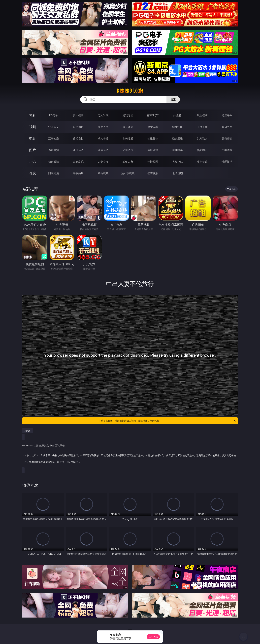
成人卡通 (103, 138)
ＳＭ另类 (227, 127)
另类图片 (227, 150)
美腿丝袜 (153, 150)
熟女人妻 (153, 127)
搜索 (173, 99)
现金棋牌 (202, 115)
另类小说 (177, 162)
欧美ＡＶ (103, 127)
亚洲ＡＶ (54, 127)
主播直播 (202, 127)
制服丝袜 (153, 138)
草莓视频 (103, 173)
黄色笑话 (202, 162)
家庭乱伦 (78, 162)
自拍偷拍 (78, 127)
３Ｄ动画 (128, 127)
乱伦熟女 (202, 138)
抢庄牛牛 (227, 115)
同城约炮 (54, 173)
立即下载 (153, 637)
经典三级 (177, 138)
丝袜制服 (177, 127)
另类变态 (227, 138)
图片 (32, 150)
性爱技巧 (227, 162)
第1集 (28, 431)
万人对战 (103, 115)
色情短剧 (177, 173)
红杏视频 (153, 173)
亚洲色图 (78, 150)
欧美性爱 (128, 138)
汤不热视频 (128, 173)
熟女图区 (202, 150)
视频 (32, 127)
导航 (32, 173)
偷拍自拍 (78, 138)
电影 (32, 138)
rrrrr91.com (130, 91)
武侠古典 (128, 162)
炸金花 (177, 115)
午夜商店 (78, 173)
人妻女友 (103, 162)
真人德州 (78, 115)
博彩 (32, 115)
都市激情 (54, 162)
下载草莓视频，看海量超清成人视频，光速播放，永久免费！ (167, 421)
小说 (32, 162)
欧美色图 (103, 150)
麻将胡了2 (153, 115)
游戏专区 (128, 115)
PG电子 (53, 115)
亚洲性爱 (54, 138)
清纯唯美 (177, 150)
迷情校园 (153, 162)
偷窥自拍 (54, 150)
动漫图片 (128, 150)
